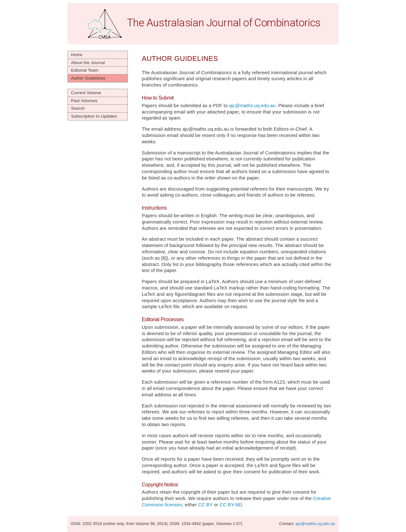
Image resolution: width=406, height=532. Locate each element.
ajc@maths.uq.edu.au (252, 106)
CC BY (206, 505)
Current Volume (86, 93)
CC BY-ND (231, 505)
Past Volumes (84, 101)
